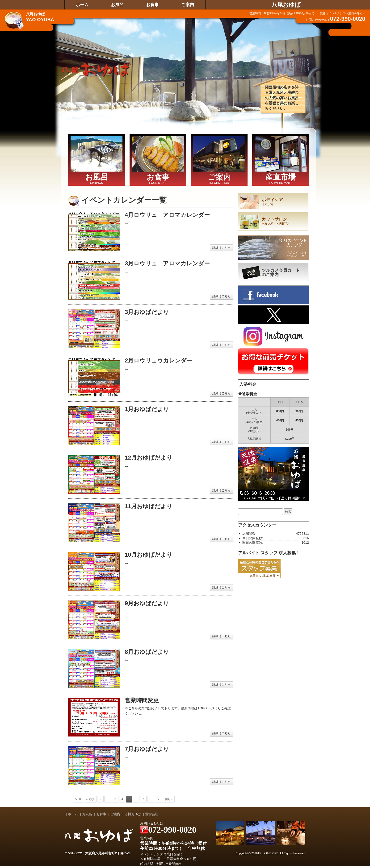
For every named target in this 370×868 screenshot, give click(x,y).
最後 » (168, 799)
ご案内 (188, 5)
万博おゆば (133, 814)
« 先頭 (90, 799)
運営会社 (152, 814)
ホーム (82, 5)
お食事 (152, 5)
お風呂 (117, 5)
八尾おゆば (286, 5)
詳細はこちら (222, 248)
